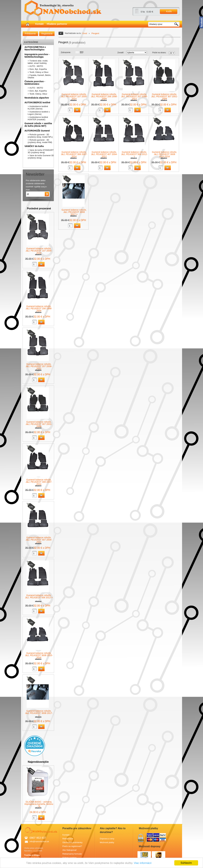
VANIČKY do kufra (34, 146)
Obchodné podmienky (72, 842)
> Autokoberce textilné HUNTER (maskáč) (38, 118)
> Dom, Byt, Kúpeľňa (37, 69)
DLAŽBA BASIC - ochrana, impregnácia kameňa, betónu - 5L (39, 804)
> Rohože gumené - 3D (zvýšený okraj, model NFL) (40, 136)
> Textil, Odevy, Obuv (38, 94)
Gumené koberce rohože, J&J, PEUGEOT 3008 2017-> (39, 713)
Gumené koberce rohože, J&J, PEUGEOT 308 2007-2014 (39, 482)
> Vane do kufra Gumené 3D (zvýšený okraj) (41, 157)
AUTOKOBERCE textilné (37, 102)
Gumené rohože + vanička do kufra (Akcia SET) (38, 125)
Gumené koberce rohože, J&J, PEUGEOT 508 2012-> (39, 596)
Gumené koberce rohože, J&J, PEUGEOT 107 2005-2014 (39, 251)
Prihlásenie (30, 34)
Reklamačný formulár (72, 854)
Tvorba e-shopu (32, 855)
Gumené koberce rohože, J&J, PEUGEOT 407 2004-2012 (39, 540)
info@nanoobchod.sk (39, 841)
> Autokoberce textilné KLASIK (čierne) (38, 108)
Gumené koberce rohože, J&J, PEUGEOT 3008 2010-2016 (39, 655)
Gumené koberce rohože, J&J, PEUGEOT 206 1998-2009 (39, 308)
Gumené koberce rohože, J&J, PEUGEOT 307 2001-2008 (39, 424)
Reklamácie (68, 839)
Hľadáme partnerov (57, 24)
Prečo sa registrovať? (72, 846)
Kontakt (39, 24)
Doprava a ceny (107, 839)
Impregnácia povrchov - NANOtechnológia (37, 56)
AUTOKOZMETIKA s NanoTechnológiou (35, 48)
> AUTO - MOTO (35, 66)
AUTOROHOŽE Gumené (37, 131)
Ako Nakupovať (70, 850)
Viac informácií (143, 863)
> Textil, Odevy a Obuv (38, 72)
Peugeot (95, 33)
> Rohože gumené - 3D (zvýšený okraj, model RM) (40, 141)
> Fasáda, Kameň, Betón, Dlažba (39, 76)
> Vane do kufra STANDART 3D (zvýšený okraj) (41, 151)
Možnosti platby (107, 842)
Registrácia (47, 34)
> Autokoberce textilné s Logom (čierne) (39, 113)
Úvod (85, 33)
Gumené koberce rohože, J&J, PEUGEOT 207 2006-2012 (39, 366)
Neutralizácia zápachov (37, 98)
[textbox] (164, 24)
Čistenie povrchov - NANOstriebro (35, 83)
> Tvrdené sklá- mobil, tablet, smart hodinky (38, 62)
